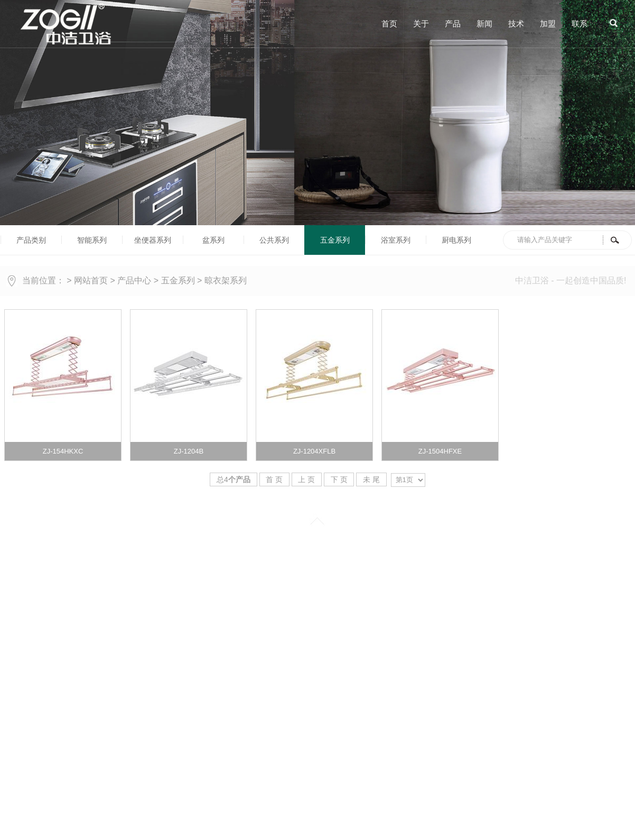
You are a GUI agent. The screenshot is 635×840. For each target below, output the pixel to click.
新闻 (484, 24)
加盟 (548, 24)
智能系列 (92, 240)
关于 (421, 24)
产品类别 (31, 240)
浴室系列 (396, 240)
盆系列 (213, 240)
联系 (580, 24)
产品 (453, 24)
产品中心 (134, 280)
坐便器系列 (153, 240)
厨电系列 (456, 240)
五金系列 (335, 240)
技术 (516, 24)
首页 (389, 24)
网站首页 (91, 280)
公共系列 (274, 240)
